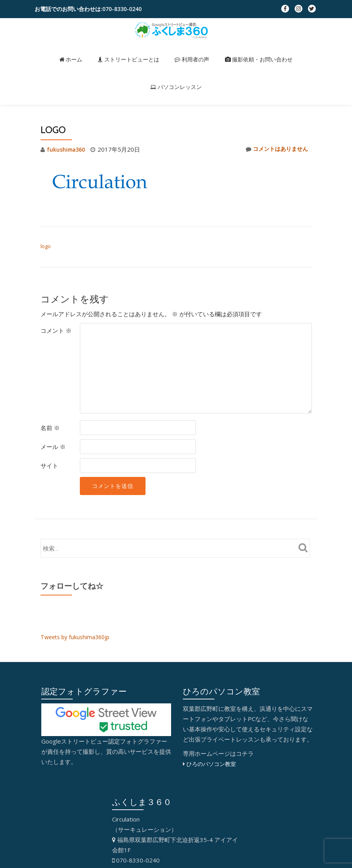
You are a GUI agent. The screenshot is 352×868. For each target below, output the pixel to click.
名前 (50, 428)
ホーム (53, 51)
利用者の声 (158, 51)
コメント (56, 330)
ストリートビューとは (103, 51)
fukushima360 (67, 149)
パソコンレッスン (285, 51)
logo (46, 246)
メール (53, 447)
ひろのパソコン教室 (213, 764)
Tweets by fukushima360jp (77, 637)
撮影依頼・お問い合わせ (218, 51)
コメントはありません (275, 149)
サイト (49, 466)
